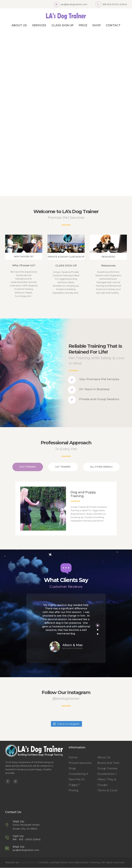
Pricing (73, 790)
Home (73, 757)
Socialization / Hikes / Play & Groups (107, 779)
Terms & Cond (107, 790)
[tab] (28, 467)
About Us (104, 757)
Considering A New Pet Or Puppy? (78, 779)
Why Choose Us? (24, 265)
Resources (108, 265)
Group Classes (107, 768)
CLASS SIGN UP (66, 265)
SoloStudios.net (29, 862)
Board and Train (108, 763)
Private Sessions (80, 763)
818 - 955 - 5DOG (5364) (27, 839)
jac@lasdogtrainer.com (26, 850)
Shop (72, 768)
